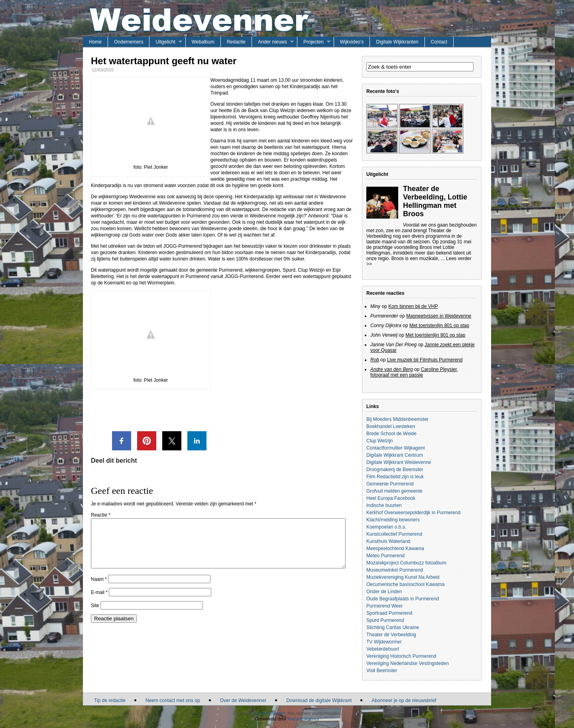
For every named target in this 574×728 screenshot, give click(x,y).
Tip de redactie (110, 700)
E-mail (99, 602)
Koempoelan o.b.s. (386, 527)
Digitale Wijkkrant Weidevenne (399, 462)
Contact (439, 42)
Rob (375, 360)
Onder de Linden (384, 592)
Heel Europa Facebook (391, 498)
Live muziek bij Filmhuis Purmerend (425, 360)
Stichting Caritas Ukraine (393, 627)
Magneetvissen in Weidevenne (439, 316)
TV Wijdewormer (384, 642)
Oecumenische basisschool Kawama (405, 584)
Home (95, 42)
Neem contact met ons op (173, 700)
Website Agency (304, 719)
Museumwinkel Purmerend (395, 570)
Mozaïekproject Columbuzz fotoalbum (406, 563)
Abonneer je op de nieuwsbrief (404, 700)
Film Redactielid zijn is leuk (395, 477)
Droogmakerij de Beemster (395, 470)
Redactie (236, 42)
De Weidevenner (269, 713)
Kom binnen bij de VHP (413, 306)
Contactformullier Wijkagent (396, 448)
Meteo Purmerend (385, 556)
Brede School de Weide (391, 434)
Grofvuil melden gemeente (394, 491)
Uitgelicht (165, 42)
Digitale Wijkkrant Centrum (395, 455)
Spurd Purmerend (385, 620)
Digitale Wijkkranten (397, 42)
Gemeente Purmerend (390, 484)
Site (95, 615)
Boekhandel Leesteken (391, 426)
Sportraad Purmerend (389, 613)
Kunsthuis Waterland (388, 541)
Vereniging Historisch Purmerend (401, 656)
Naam (99, 589)
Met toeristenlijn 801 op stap (439, 326)
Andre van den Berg (392, 369)
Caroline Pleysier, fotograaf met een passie (414, 372)
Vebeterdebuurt (383, 649)
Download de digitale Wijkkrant (319, 700)
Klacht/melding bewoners (393, 520)
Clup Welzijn (379, 441)
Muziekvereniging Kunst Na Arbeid (403, 577)
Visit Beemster (382, 671)
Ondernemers (129, 42)
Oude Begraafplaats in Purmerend (403, 599)
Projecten (314, 42)
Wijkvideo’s (352, 42)
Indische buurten (384, 505)
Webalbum (203, 42)
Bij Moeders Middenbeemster (397, 419)
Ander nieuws (272, 42)
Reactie (101, 515)
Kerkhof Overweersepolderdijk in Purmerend (413, 513)
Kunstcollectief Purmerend (394, 534)
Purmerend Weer (384, 606)
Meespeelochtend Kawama (395, 548)
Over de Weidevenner (243, 700)
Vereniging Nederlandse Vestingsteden (408, 663)
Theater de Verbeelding (391, 635)
